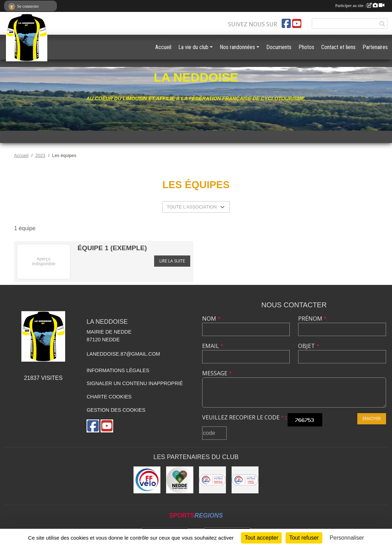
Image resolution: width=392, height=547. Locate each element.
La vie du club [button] (193, 47)
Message (217, 373)
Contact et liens (338, 47)
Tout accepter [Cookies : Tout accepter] (261, 538)
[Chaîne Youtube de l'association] (297, 23)
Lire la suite (172, 261)
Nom (211, 319)
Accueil (163, 47)
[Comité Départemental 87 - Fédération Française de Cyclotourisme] (245, 480)
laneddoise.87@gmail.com (123, 354)
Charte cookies (109, 397)
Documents (279, 47)
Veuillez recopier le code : (244, 417)
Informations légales (118, 370)
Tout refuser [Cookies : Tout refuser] (304, 538)
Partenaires (375, 47)
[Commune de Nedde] (180, 480)
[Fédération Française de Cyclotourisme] (147, 480)
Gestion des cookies (116, 410)
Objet (309, 346)
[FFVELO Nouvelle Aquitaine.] (212, 480)
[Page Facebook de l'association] (286, 23)
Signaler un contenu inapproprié (135, 383)
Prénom (312, 319)
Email (213, 346)
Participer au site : (360, 6)
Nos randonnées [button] (237, 47)
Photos (306, 47)
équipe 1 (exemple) (112, 248)
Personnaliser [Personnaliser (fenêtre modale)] (347, 538)
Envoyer (372, 419)
